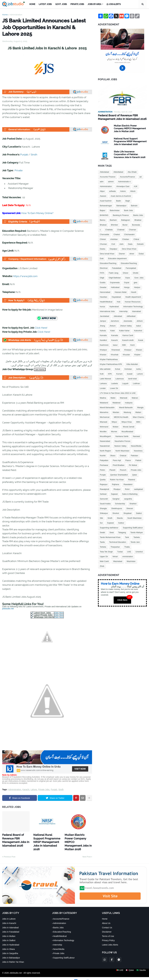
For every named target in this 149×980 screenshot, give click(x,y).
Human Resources (133, 301)
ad (140, 176)
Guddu (103, 282)
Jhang (102, 325)
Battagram (126, 220)
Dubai (141, 253)
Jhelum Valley (126, 325)
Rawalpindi (104, 489)
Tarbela (137, 537)
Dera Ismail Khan (107, 253)
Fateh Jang (114, 272)
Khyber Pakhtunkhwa (109, 359)
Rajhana (116, 484)
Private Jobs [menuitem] (77, 4)
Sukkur (121, 522)
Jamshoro (115, 321)
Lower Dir (114, 388)
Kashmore (104, 345)
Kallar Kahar (124, 330)
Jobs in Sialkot (9, 935)
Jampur (103, 321)
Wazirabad (118, 561)
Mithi (138, 421)
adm (102, 181)
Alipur (102, 191)
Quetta (103, 479)
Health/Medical (106, 301)
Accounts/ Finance (108, 176)
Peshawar (104, 465)
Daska (103, 248)
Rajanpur (104, 484)
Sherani (130, 508)
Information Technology (133, 306)
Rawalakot (128, 484)
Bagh (128, 200)
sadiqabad (138, 489)
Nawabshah (105, 446)
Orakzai (123, 455)
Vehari (115, 556)
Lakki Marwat (105, 378)
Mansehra (104, 412)
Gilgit (102, 277)
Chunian (103, 244)
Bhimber (115, 224)
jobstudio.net (8, 609)
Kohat (118, 369)
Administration (16, 15)
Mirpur (114, 421)
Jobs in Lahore (9, 913)
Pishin (102, 470)
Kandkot (103, 340)
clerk (121, 244)
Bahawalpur (121, 205)
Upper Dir (104, 556)
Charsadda (104, 234)
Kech (133, 345)
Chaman (132, 229)
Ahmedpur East (123, 186)
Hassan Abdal (121, 292)
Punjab (24, 155)
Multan (116, 426)
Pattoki (138, 460)
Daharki (140, 244)
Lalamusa (120, 378)
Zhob (102, 566)
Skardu (120, 518)
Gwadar (103, 287)
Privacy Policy (108, 935)
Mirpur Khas (127, 421)
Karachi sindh (128, 340)
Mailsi (113, 397)
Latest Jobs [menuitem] (45, 4)
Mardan (116, 412)
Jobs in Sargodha (10, 948)
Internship (123, 311)
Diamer (122, 253)
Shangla (103, 508)
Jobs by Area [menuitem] (94, 4)
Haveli (134, 292)
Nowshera (138, 450)
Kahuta (103, 330)
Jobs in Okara (8, 943)
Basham (113, 220)
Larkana (103, 383)
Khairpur (103, 349)
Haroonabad (105, 292)
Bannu (103, 220)
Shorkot (116, 513)
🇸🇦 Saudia (142, 967)
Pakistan (134, 455)
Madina (103, 397)
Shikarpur (104, 513)
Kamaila (103, 335)
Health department (133, 296)
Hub (119, 301)
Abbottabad (118, 172)
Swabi (102, 532)
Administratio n (124, 181)
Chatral (117, 234)
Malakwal (116, 402)
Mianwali (104, 421)
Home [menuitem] (32, 4)
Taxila (102, 542)
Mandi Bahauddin (107, 407)
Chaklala (109, 229)
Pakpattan (104, 460)
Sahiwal (103, 494)
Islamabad (136, 311)
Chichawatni (129, 234)
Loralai (103, 388)
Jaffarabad (131, 316)
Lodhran (136, 383)
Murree (114, 431)
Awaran (103, 196)
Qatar (135, 474)
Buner (125, 224)
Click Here (59, 613)
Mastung (127, 412)
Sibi (101, 518)
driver (132, 253)
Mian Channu (138, 417)
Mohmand (104, 426)
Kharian (103, 354)
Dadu (130, 244)
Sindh (34, 155)
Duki (102, 258)
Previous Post (9, 851)
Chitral (136, 239)
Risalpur (117, 489)
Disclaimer (107, 926)
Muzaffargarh (105, 436)
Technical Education (118, 542)
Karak (141, 340)
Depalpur (114, 248)
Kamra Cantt (128, 335)
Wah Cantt (104, 561)
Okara (113, 455)
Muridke (103, 431)
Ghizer (126, 272)
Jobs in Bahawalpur (11, 952)
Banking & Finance (121, 215)
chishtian (114, 239)
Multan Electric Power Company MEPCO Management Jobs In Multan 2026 (77, 839)
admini (111, 181)
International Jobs (107, 311)
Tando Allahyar (137, 532)
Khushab (115, 354)
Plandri (112, 470)
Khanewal (116, 349)
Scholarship (120, 503)
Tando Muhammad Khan (110, 537)
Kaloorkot (138, 330)
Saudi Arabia (105, 503)
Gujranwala (115, 282)
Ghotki (136, 272)
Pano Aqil (117, 460)
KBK (124, 345)
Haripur (137, 287)
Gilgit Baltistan (115, 277)
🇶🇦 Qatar (130, 967)
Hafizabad (115, 287)
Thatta (127, 546)
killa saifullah (105, 369)
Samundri (104, 498)
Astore (123, 191)
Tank (127, 537)
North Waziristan (123, 450)
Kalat (112, 330)
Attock (133, 191)
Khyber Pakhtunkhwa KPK (111, 364)
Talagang (122, 532)
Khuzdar (126, 354)
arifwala (112, 191)
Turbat (120, 551)
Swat (112, 532)
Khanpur (128, 349)
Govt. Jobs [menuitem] (61, 4)
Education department (117, 258)
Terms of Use (108, 930)
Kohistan (128, 369)
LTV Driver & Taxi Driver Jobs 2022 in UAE (118, 393)
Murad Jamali (129, 426)
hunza (102, 306)
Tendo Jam (135, 542)
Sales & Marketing (130, 494)
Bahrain (134, 205)
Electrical (104, 268)
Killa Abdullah (132, 364)
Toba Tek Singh (106, 551)
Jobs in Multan (9, 930)
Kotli (102, 373)
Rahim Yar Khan (117, 479)
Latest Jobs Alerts (110, 939)
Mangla (140, 407)
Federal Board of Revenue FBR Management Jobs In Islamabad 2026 (14, 839)
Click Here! (41, 328)
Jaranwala (128, 321)
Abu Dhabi (132, 172)
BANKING (104, 215)
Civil (113, 244)
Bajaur (103, 210)
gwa (135, 282)
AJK (136, 186)
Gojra (128, 277)
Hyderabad (114, 306)
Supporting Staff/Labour (133, 527)
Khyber (137, 354)
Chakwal (121, 229)
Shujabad (127, 513)
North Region (105, 450)
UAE (129, 551)
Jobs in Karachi (9, 917)
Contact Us (107, 922)
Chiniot (103, 239)
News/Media (136, 446)
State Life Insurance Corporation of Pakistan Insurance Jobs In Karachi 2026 (130, 154)
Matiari (138, 412)
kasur (115, 345)
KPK (110, 373)
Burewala (136, 224)
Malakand (104, 402)
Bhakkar (138, 220)
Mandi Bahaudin (126, 407)
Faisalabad (117, 268)
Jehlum (140, 321)
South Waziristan (134, 518)
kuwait (130, 373)
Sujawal (110, 522)
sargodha (128, 498)
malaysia (129, 402)
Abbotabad (104, 172)
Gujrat (127, 282)
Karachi (26, 790)
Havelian (104, 296)
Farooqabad (131, 268)
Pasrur (128, 460)
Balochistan (115, 210)
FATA (102, 272)
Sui (101, 522)
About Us (106, 917)
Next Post (87, 851)
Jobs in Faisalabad (11, 926)
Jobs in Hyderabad (11, 939)
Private (19, 170)
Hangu (127, 287)
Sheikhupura (117, 508)
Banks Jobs (138, 215)
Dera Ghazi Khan (129, 248)
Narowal (136, 436)
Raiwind (132, 479)
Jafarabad (118, 316)
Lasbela (115, 383)
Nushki (103, 455)
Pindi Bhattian (119, 465)
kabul (138, 325)
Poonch (123, 470)
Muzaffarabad (127, 431)
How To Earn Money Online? (37, 213)
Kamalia (115, 335)
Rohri (127, 489)
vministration (128, 556)
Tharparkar (115, 546)
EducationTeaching (129, 263)
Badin (119, 200)
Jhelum (112, 325)
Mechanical (105, 417)
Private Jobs (44, 790)
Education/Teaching (108, 263)
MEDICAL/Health (121, 417)
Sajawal (114, 494)
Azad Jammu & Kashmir (121, 196)
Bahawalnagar (106, 205)
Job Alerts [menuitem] (114, 4)
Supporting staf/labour (109, 527)
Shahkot (133, 503)
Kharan (139, 349)
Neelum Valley (120, 446)
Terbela (103, 546)
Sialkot (139, 513)
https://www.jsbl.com (25, 276)
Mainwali (124, 397)
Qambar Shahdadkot (119, 474)
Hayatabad (116, 296)
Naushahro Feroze (123, 441)
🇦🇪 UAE (119, 967)
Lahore (34, 790)
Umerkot (139, 551)
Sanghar (116, 498)
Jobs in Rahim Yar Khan (13, 956)
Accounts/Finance (127, 176)
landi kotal (132, 378)
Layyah (125, 383)
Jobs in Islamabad (10, 922)
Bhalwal (103, 224)
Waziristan (131, 561)
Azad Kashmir (106, 200)
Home (5, 15)
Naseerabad (105, 441)
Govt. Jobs (139, 277)
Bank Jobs (129, 210)
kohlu (139, 369)
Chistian (126, 239)
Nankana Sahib (122, 436)
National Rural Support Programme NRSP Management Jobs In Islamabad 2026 (46, 839)
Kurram (119, 373)
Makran (135, 397)
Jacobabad (104, 316)
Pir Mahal (133, 465)
